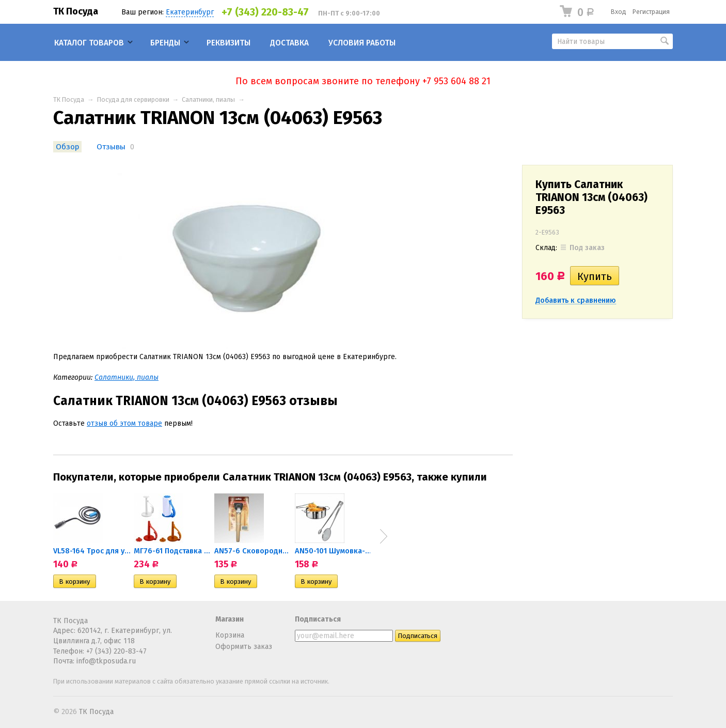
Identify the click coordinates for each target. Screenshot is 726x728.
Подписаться (318, 619)
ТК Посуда (76, 11)
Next (384, 536)
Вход (619, 12)
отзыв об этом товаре (124, 423)
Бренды (165, 43)
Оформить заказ (244, 647)
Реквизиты (228, 43)
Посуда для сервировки (133, 99)
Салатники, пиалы (208, 99)
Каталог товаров (89, 43)
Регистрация (651, 12)
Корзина (230, 635)
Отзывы (111, 147)
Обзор (67, 147)
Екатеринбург (190, 12)
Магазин (230, 619)
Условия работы (362, 43)
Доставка (289, 43)
